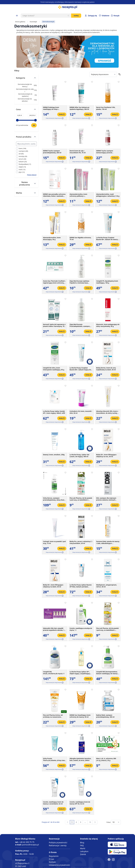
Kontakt (52, 862)
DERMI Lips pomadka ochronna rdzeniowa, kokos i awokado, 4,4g (54, 195)
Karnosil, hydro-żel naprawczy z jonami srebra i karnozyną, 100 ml (54, 325)
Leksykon (84, 851)
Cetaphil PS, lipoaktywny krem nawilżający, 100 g (107, 282)
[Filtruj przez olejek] (21, 167)
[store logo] (67, 7)
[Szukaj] (68, 16)
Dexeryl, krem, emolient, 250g (54, 455)
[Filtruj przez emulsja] (22, 156)
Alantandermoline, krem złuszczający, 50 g (52, 239)
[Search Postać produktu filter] (26, 144)
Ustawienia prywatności (59, 865)
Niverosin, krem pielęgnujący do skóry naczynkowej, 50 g (108, 325)
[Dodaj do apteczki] (65, 82)
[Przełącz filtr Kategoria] (26, 79)
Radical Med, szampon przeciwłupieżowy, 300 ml (105, 716)
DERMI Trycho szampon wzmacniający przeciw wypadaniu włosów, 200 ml (106, 152)
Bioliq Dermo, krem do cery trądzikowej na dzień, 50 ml (106, 369)
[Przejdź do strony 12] (85, 822)
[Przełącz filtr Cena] (26, 110)
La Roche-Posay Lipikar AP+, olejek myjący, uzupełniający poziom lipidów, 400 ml (80, 673)
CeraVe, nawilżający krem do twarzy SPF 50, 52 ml (80, 803)
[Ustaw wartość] (34, 125)
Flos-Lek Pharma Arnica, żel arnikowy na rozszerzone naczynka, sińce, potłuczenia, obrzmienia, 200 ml (53, 716)
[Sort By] (103, 74)
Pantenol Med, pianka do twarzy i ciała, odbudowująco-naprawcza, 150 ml (108, 542)
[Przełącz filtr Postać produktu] (26, 138)
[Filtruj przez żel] (20, 154)
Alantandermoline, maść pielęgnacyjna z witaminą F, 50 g (108, 195)
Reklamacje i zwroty (58, 845)
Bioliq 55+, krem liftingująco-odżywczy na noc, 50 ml (107, 456)
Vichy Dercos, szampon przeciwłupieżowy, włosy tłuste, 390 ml (54, 499)
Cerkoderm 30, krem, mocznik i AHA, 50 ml (81, 412)
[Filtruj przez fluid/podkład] (24, 164)
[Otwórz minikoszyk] (115, 16)
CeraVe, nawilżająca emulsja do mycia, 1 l (81, 629)
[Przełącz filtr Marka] (26, 193)
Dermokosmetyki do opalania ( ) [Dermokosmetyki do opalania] (26, 95)
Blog (82, 843)
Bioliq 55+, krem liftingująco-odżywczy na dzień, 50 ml (53, 586)
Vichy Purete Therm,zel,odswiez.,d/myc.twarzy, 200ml (55, 759)
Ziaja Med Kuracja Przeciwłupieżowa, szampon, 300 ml (80, 325)
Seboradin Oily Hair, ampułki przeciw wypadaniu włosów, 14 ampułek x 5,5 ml (54, 629)
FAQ (82, 845)
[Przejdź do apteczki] (104, 16)
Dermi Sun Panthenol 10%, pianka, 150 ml (106, 108)
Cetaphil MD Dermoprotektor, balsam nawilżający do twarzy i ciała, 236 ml (107, 673)
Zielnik (83, 854)
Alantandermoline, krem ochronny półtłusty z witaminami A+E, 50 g (78, 195)
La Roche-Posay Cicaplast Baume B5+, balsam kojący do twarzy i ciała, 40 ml (80, 369)
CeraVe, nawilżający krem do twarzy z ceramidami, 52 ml (53, 803)
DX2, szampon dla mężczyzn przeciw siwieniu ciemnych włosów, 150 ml (106, 499)
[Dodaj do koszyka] (62, 114)
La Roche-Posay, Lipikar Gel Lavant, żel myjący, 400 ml (79, 456)
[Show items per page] (116, 822)
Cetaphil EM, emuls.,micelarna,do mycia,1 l (54, 673)
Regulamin (54, 856)
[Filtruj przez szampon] (22, 151)
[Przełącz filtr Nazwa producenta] (26, 183)
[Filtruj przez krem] (21, 148)
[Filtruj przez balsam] (21, 162)
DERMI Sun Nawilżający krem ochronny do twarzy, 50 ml (80, 716)
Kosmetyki (33, 22)
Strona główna (20, 22)
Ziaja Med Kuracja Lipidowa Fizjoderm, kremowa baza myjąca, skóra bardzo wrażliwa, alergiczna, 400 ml (81, 282)
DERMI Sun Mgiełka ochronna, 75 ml (80, 239)
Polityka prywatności (58, 843)
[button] (62, 118)
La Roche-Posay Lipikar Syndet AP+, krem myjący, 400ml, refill (54, 412)
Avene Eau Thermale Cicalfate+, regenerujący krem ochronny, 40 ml (54, 282)
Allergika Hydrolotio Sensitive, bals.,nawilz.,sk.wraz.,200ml (80, 759)
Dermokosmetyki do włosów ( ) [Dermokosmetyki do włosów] (26, 100)
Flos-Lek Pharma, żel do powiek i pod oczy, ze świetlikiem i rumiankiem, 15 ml (108, 629)
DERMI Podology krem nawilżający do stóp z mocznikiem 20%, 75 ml (51, 108)
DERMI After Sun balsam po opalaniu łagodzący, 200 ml (80, 108)
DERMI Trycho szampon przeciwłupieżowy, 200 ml (52, 152)
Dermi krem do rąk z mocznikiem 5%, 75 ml (78, 152)
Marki (83, 848)
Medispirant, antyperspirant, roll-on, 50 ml (107, 586)
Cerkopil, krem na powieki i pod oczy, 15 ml (54, 542)
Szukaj (76, 16)
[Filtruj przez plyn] (20, 172)
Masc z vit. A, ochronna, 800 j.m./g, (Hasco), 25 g (106, 759)
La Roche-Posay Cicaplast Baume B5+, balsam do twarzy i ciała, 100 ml (107, 239)
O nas (51, 859)
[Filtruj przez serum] (21, 159)
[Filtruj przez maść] (21, 169)
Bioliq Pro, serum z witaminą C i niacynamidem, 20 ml (81, 542)
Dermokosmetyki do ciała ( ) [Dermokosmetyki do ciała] (26, 90)
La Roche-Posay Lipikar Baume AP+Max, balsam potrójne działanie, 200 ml (81, 586)
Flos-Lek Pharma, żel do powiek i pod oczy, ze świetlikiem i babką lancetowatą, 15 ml (81, 499)
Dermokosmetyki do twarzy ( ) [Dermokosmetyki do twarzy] (26, 85)
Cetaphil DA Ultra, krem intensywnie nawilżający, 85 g (54, 369)
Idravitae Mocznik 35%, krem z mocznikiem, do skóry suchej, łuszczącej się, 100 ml (107, 412)
